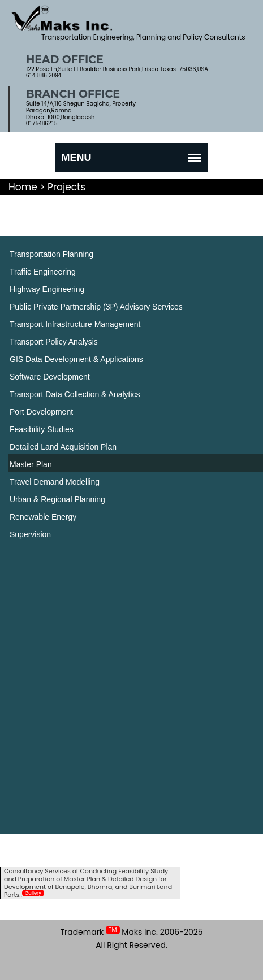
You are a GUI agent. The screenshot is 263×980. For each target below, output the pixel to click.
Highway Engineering (47, 289)
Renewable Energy (43, 517)
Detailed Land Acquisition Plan (63, 447)
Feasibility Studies (42, 429)
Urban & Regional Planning (57, 499)
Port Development (41, 412)
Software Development (50, 377)
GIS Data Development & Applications (76, 359)
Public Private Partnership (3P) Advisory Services (96, 307)
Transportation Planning (51, 254)
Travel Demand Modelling (55, 482)
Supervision (30, 534)
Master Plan (31, 464)
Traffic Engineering (43, 272)
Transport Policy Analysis (54, 342)
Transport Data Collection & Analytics (75, 394)
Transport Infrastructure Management (75, 324)
